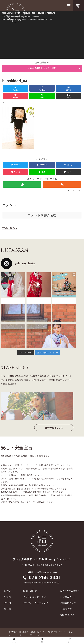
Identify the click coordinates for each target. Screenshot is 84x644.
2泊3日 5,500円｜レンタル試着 (42, 68)
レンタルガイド (68, 597)
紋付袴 (8, 609)
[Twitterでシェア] (15, 88)
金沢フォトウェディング (36, 603)
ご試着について (68, 603)
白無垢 (8, 591)
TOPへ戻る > (10, 228)
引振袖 (8, 597)
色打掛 (8, 603)
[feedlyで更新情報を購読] (22, 184)
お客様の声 (66, 609)
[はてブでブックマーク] (69, 88)
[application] (42, 35)
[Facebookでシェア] (42, 88)
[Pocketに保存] (15, 96)
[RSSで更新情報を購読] (62, 184)
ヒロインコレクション (35, 597)
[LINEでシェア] (42, 96)
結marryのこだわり (70, 591)
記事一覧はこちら (54, 428)
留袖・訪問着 (30, 591)
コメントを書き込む (42, 215)
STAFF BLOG (67, 615)
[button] (69, 96)
